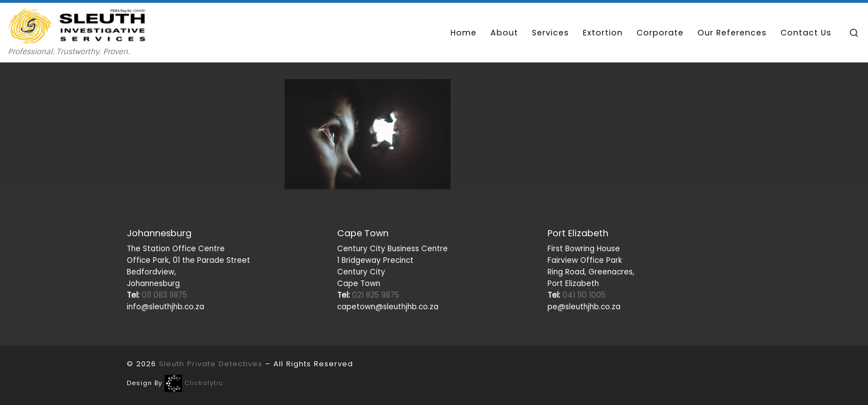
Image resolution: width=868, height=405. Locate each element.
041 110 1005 (577, 295)
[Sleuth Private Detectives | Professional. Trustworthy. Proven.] (77, 25)
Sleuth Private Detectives (211, 364)
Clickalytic (204, 383)
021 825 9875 (368, 295)
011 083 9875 (157, 295)
